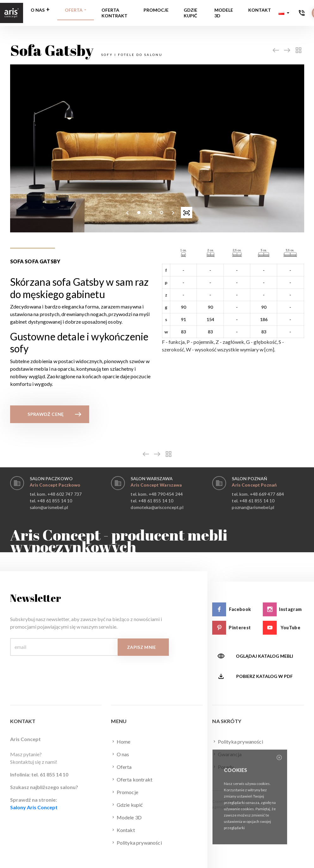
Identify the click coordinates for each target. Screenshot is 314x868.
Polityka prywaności (136, 842)
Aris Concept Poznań (254, 485)
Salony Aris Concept (34, 807)
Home (121, 741)
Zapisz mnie (142, 647)
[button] (284, 13)
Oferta (74, 10)
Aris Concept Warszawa (156, 485)
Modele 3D (224, 13)
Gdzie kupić (191, 13)
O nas (38, 10)
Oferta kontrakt (114, 13)
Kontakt (260, 10)
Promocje (156, 10)
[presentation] (127, 213)
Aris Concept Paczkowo (55, 485)
